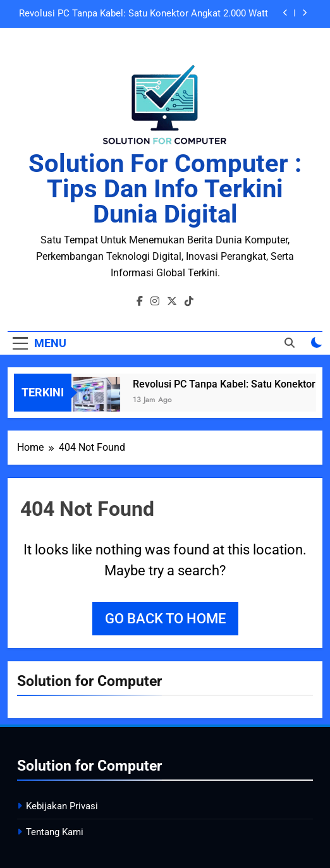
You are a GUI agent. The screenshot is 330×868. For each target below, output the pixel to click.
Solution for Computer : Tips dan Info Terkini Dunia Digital (165, 189)
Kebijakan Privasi (62, 806)
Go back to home (165, 619)
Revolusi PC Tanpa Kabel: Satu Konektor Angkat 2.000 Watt (144, 14)
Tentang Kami (55, 832)
